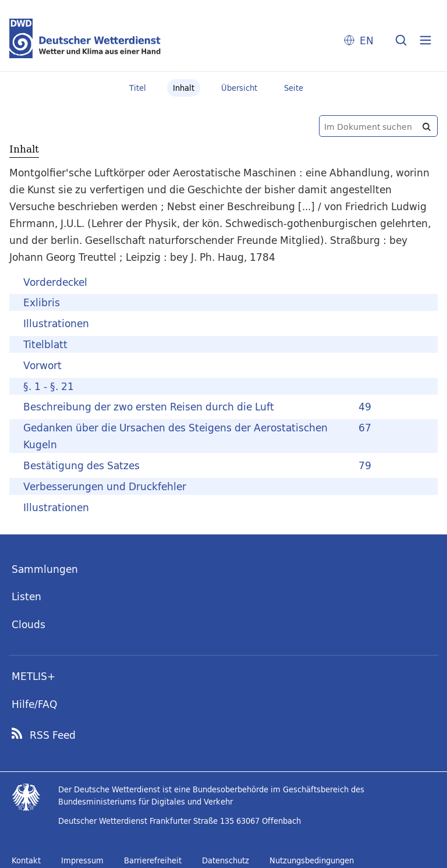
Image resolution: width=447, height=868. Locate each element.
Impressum (82, 860)
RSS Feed (53, 735)
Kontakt (26, 860)
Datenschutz (226, 860)
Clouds (29, 624)
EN (367, 40)
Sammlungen (45, 569)
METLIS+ (33, 676)
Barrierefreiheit (153, 860)
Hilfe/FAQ (34, 704)
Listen (26, 596)
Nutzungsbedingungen (312, 860)
